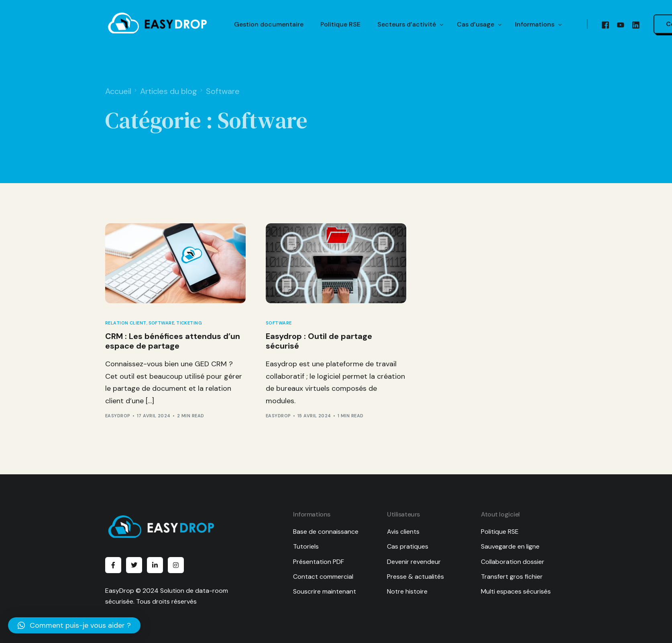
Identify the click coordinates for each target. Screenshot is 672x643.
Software (162, 323)
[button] (74, 625)
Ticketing (189, 323)
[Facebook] (605, 25)
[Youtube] (621, 25)
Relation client (126, 323)
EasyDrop (118, 416)
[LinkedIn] (636, 25)
